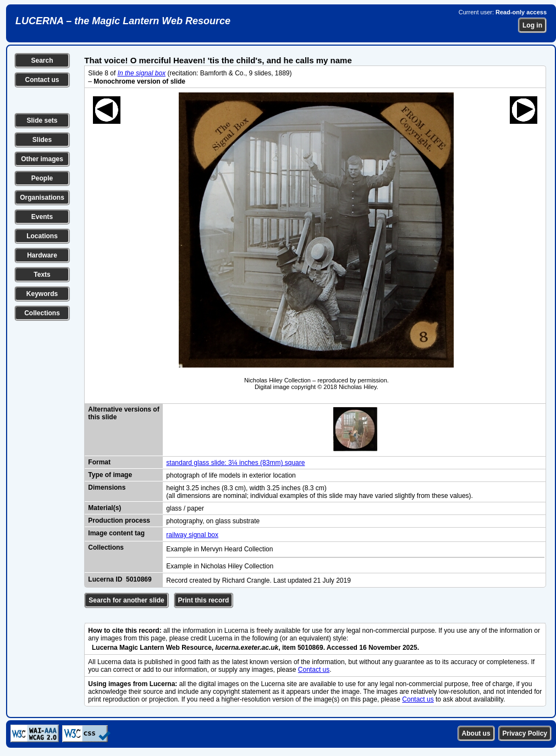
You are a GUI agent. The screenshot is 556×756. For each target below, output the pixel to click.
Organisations (42, 198)
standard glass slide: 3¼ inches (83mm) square (235, 463)
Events (42, 217)
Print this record (204, 600)
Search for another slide (126, 600)
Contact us (42, 80)
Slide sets (42, 120)
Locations (42, 236)
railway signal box (192, 535)
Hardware (42, 255)
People (42, 178)
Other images (42, 159)
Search (42, 61)
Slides (42, 140)
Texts (42, 275)
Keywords (42, 294)
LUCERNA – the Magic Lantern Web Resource (123, 21)
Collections (42, 313)
